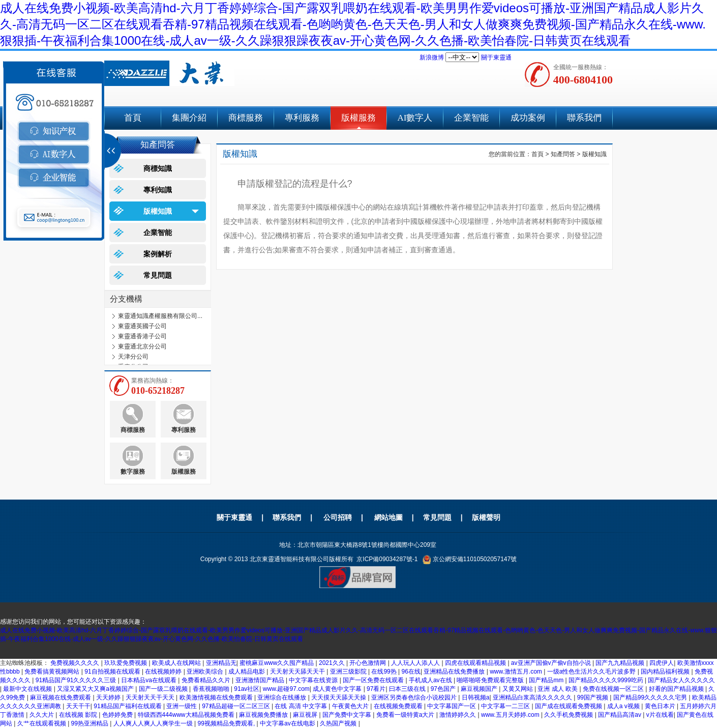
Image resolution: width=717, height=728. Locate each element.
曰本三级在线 (408, 689)
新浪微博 (432, 57)
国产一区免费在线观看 (374, 680)
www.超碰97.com (286, 689)
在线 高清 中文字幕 (302, 706)
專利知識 (158, 190)
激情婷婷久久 (458, 715)
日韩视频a (476, 697)
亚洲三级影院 (349, 672)
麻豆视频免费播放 (264, 715)
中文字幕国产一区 (452, 706)
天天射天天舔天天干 (298, 672)
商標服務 (246, 118)
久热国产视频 (339, 723)
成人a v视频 (624, 706)
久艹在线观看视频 (42, 723)
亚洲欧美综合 (206, 672)
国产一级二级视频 (164, 689)
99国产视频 (594, 697)
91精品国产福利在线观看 (128, 706)
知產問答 (563, 154)
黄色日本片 (661, 706)
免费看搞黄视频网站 (53, 672)
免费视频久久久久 (76, 663)
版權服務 (358, 118)
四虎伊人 (662, 663)
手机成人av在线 (431, 680)
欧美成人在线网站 (177, 663)
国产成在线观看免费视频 (569, 706)
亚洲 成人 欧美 (558, 689)
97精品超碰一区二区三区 (237, 706)
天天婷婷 (109, 697)
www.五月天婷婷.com (511, 715)
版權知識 (158, 211)
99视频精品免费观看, (227, 723)
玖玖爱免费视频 (126, 663)
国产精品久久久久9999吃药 (607, 680)
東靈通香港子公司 (142, 336)
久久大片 (42, 715)
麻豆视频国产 (480, 689)
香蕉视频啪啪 (212, 689)
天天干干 (78, 706)
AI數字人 (415, 118)
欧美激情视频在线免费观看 (217, 697)
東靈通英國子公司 (142, 326)
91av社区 (247, 689)
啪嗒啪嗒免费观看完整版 (491, 680)
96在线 (411, 672)
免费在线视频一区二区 (614, 689)
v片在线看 (660, 715)
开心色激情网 (368, 663)
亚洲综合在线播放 (282, 697)
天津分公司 (133, 357)
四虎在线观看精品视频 (476, 663)
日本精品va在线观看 (150, 680)
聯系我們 (584, 118)
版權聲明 (486, 517)
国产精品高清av (620, 715)
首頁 (133, 118)
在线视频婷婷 (164, 672)
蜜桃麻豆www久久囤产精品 (277, 663)
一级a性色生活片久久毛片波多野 (592, 672)
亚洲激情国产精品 (261, 680)
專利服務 (302, 118)
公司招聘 (338, 517)
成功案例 (528, 118)
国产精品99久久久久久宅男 (651, 697)
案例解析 (158, 254)
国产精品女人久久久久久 (681, 680)
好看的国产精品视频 (677, 689)
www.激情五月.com (517, 672)
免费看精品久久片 (207, 680)
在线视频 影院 (79, 715)
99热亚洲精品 (91, 723)
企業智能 (471, 118)
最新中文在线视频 (28, 689)
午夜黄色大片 (351, 706)
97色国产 (444, 689)
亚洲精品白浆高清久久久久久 (533, 697)
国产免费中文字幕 (348, 715)
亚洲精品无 (221, 663)
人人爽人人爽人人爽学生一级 (154, 723)
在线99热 (385, 672)
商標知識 (158, 168)
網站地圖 (389, 517)
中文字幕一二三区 (506, 706)
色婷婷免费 (118, 715)
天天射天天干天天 (151, 697)
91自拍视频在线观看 (113, 672)
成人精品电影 (247, 672)
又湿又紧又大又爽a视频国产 (96, 689)
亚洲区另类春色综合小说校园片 (415, 697)
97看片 (376, 689)
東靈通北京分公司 (142, 346)
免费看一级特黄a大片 (406, 715)
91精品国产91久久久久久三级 (77, 680)
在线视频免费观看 (399, 706)
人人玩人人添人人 (416, 663)
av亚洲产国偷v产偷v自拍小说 (552, 663)
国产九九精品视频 (621, 663)
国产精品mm (547, 680)
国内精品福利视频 (666, 672)
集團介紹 (189, 118)
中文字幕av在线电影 (288, 723)
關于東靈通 (496, 57)
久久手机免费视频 (569, 715)
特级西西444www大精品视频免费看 (187, 715)
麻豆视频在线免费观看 (61, 697)
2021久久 (333, 663)
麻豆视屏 (306, 715)
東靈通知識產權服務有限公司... (160, 316)
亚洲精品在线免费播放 (455, 672)
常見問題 (158, 275)
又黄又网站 (518, 689)
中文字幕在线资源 (314, 680)
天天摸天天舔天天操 (339, 697)
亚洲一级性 (182, 706)
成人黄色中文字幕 (338, 689)
